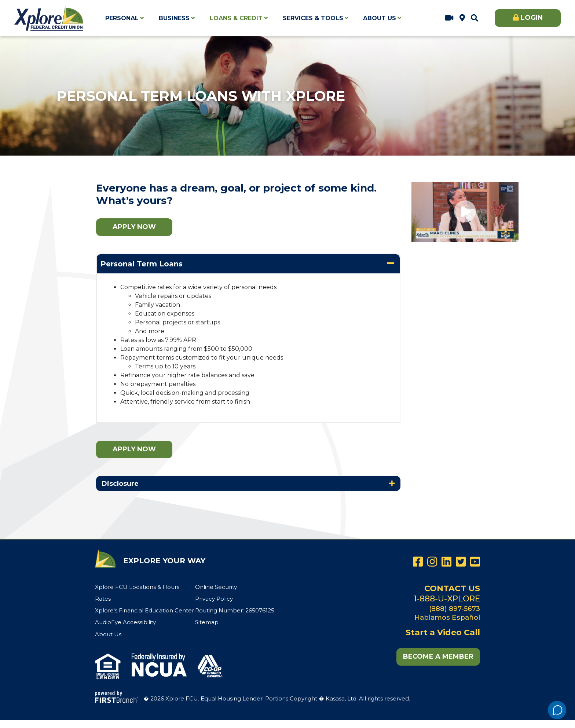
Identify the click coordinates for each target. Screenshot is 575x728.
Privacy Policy (214, 599)
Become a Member (438, 656)
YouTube (475, 562)
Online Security (216, 587)
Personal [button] (122, 18)
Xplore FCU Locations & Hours (462, 18)
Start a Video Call (449, 18)
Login (532, 18)
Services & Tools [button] (313, 18)
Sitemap (207, 622)
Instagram (432, 562)
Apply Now (134, 227)
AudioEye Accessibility (125, 622)
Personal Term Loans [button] (142, 264)
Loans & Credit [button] (236, 18)
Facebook (418, 562)
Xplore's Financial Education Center (144, 610)
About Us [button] (380, 18)
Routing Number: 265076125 (235, 610)
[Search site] (475, 18)
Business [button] (174, 18)
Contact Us (452, 588)
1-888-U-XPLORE (447, 599)
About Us (108, 634)
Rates (103, 599)
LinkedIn (446, 562)
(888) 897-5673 (455, 609)
